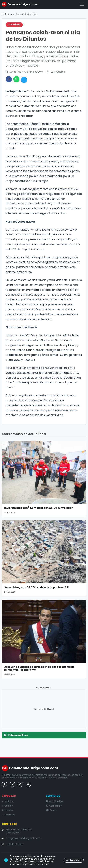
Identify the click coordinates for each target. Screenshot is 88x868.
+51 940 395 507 (15, 844)
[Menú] (82, 4)
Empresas (9, 815)
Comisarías (54, 806)
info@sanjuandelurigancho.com (24, 838)
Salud (51, 810)
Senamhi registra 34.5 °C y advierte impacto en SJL (37, 587)
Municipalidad (55, 801)
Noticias (7, 14)
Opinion (7, 806)
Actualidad (22, 14)
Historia (7, 810)
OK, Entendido (74, 860)
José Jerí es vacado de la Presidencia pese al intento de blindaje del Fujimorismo (39, 668)
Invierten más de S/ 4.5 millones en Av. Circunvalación (39, 508)
